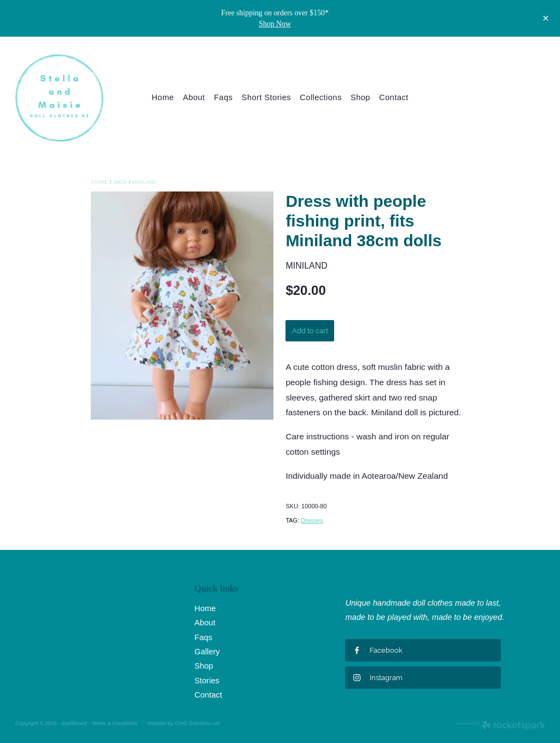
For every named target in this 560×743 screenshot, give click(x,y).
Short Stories (266, 97)
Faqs (223, 97)
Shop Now (275, 24)
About (194, 97)
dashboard (74, 723)
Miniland (144, 182)
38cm (120, 182)
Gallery (207, 652)
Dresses (312, 520)
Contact (393, 97)
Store (99, 182)
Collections (320, 97)
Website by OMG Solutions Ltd (183, 723)
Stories (207, 681)
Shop (360, 97)
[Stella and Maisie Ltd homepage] (68, 98)
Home (163, 97)
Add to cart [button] (310, 331)
